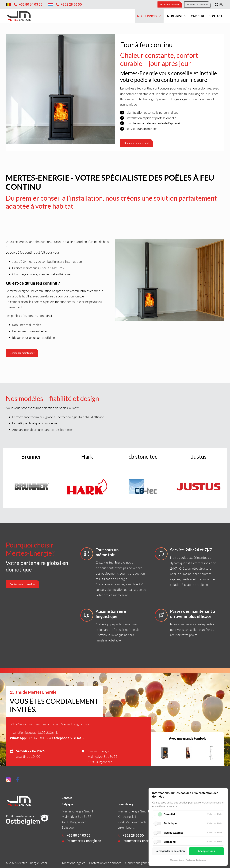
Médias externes (174, 833)
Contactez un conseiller (22, 584)
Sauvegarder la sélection (170, 851)
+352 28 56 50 (133, 835)
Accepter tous (206, 851)
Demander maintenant (22, 353)
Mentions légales (177, 860)
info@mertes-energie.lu (139, 841)
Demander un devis (170, 4)
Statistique (170, 823)
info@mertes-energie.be (84, 841)
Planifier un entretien (197, 4)
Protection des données (196, 860)
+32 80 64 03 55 (79, 835)
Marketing (170, 842)
